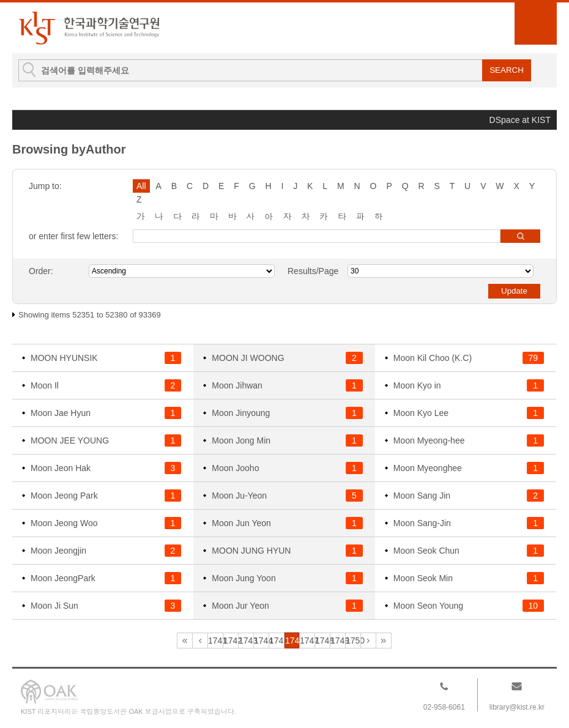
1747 (307, 641)
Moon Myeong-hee (429, 440)
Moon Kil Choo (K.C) (433, 358)
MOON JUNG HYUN (251, 551)
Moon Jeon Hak (61, 468)
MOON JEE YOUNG (70, 440)
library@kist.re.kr (517, 707)
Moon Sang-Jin (422, 523)
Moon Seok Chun (426, 551)
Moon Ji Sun (54, 606)
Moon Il (45, 385)
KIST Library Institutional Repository (89, 28)
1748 (323, 641)
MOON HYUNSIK (64, 358)
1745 (277, 641)
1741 (216, 641)
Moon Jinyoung (241, 413)
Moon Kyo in (417, 385)
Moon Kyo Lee (421, 413)
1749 (338, 641)
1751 (368, 641)
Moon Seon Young (428, 606)
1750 (353, 641)
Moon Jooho (235, 468)
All (141, 186)
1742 (231, 641)
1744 (262, 641)
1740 (200, 641)
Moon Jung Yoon (244, 578)
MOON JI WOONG (248, 358)
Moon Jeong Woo (64, 523)
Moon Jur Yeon (240, 606)
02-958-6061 (444, 707)
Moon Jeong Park (64, 496)
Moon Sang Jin (422, 496)
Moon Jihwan (237, 385)
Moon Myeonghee (428, 468)
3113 (384, 641)
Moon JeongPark (63, 578)
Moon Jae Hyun (61, 413)
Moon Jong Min (241, 440)
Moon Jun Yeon (241, 523)
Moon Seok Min (423, 578)
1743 (246, 641)
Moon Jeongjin (58, 551)
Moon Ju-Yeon (239, 496)
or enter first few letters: (73, 236)
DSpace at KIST (520, 120)
